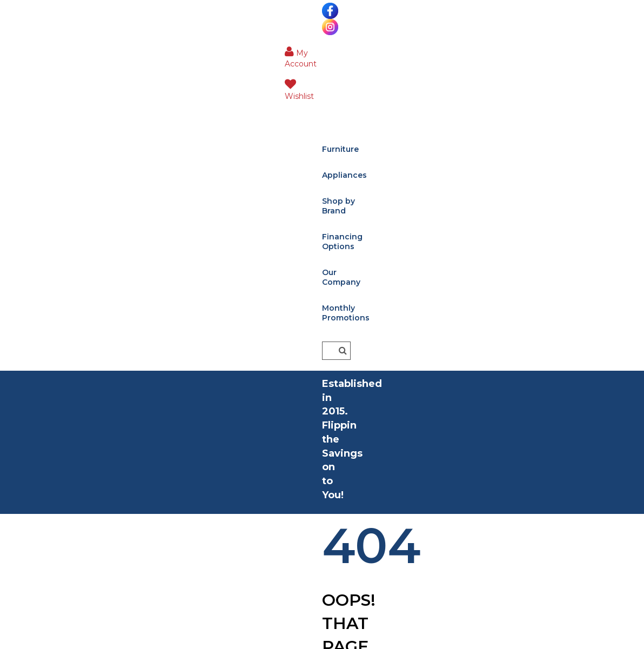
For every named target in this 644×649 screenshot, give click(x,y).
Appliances (191, 48)
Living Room (35, 332)
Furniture (134, 48)
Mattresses (31, 419)
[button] (548, 14)
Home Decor (36, 436)
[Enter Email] (542, 393)
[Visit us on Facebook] (18, 11)
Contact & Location (210, 401)
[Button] (628, 47)
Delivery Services (206, 367)
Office (21, 401)
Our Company (424, 48)
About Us (189, 332)
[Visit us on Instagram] (39, 11)
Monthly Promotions (157, 73)
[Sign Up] (519, 473)
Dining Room (36, 367)
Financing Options (342, 48)
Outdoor (27, 453)
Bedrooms (31, 349)
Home (208, 230)
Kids (17, 384)
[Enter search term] (556, 47)
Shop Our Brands (207, 384)
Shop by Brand (259, 48)
